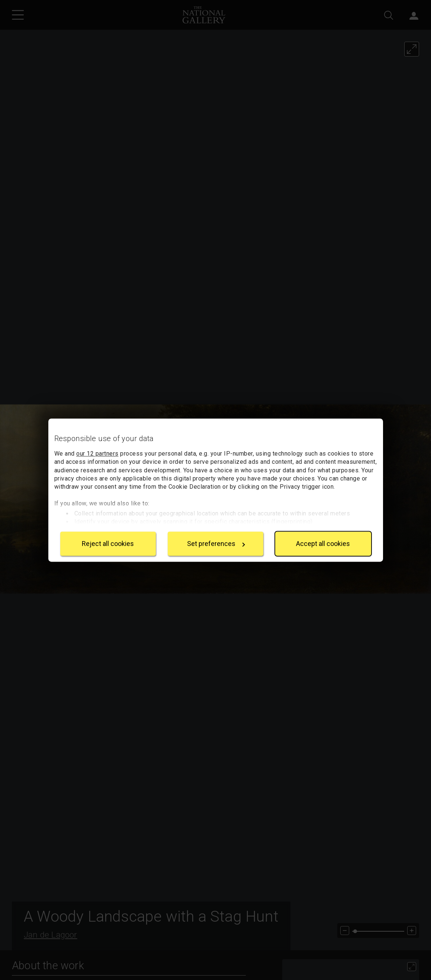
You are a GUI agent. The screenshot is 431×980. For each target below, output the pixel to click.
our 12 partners (97, 454)
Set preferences (216, 544)
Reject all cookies (108, 544)
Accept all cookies (323, 544)
